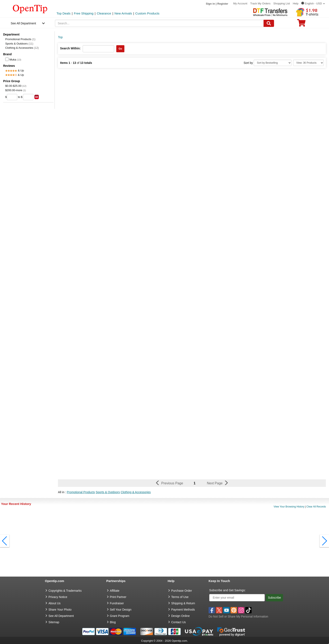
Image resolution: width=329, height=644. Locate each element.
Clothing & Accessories (22, 48)
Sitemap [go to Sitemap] (54, 622)
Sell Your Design (121, 610)
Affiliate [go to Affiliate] (115, 591)
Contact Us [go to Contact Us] (178, 622)
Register (223, 4)
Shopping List (282, 3)
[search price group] (37, 97)
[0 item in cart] (301, 24)
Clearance (104, 13)
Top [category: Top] (60, 37)
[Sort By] (273, 63)
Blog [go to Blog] (113, 622)
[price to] (28, 97)
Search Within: (70, 48)
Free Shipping (84, 13)
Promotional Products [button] (81, 492)
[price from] (12, 97)
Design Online (180, 616)
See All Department (23, 23)
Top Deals (63, 13)
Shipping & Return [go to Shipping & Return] (183, 603)
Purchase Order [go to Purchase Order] (182, 591)
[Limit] (308, 63)
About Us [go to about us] (55, 603)
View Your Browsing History (289, 507)
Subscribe (274, 598)
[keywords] (159, 23)
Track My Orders (260, 3)
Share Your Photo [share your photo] (60, 610)
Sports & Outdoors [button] (108, 492)
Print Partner (118, 597)
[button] (313, 3)
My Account (240, 3)
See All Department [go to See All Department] (61, 616)
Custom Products (147, 13)
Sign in (210, 4)
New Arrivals (123, 13)
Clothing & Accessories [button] (136, 492)
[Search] (269, 23)
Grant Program (120, 616)
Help (296, 3)
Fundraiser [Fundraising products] (117, 603)
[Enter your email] (237, 598)
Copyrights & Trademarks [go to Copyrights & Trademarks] (65, 591)
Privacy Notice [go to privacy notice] (58, 597)
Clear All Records (316, 507)
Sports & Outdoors (19, 44)
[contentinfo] (30, 9)
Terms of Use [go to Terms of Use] (180, 597)
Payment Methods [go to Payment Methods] (183, 610)
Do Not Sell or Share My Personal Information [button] (238, 616)
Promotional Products (20, 39)
